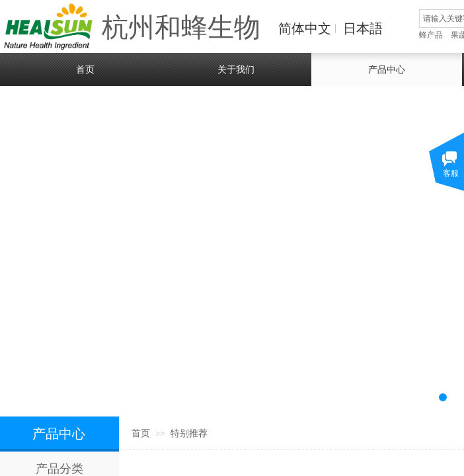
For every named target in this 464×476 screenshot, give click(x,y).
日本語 (363, 28)
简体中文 (305, 28)
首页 (141, 433)
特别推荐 (189, 433)
